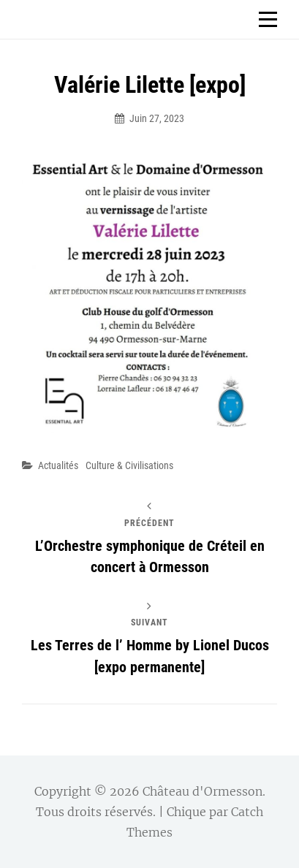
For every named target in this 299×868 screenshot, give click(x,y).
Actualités (58, 465)
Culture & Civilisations (129, 465)
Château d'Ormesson (203, 791)
